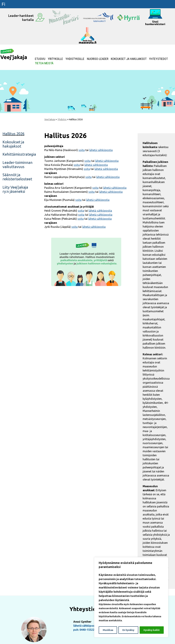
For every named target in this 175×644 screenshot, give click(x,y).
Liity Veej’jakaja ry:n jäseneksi (15, 189)
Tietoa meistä (44, 63)
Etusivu (40, 59)
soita (82, 150)
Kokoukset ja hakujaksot (129, 59)
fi (3, 4)
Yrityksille (55, 59)
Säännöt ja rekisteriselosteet (17, 177)
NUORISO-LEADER (98, 59)
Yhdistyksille (75, 59)
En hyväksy (128, 630)
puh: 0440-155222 (85, 630)
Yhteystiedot (158, 59)
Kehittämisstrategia (19, 154)
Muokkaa (108, 630)
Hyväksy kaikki (152, 630)
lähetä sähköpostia (101, 150)
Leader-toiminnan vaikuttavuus (18, 165)
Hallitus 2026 (13, 134)
